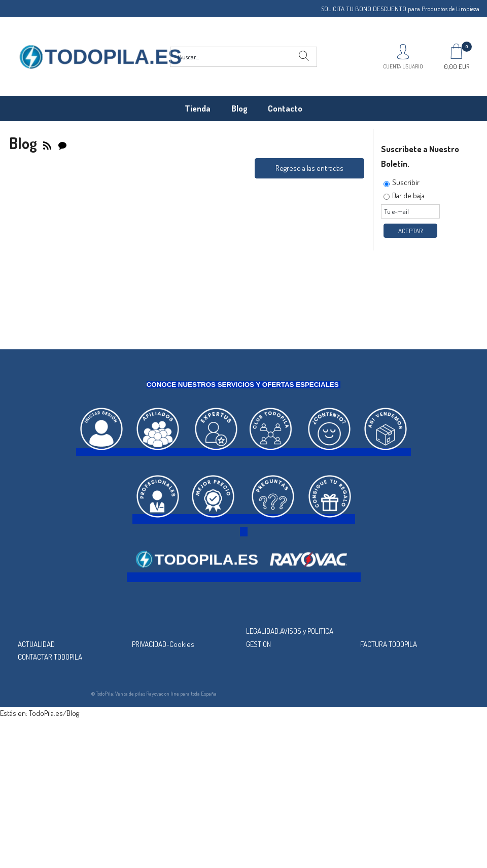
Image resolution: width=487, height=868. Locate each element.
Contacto (285, 108)
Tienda (198, 108)
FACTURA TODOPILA (389, 644)
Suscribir (406, 182)
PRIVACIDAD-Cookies (163, 644)
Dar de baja (408, 195)
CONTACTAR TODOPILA (50, 657)
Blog (239, 108)
